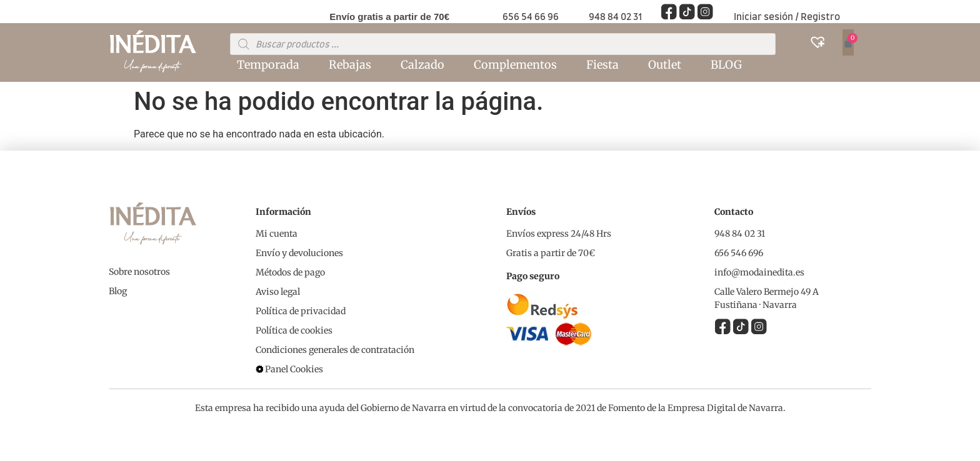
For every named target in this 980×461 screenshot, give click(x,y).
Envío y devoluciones (299, 253)
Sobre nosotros (139, 272)
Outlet (665, 65)
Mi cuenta (277, 234)
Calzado (422, 65)
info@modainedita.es (759, 272)
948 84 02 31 (615, 17)
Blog (118, 291)
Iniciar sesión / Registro (787, 17)
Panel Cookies (294, 369)
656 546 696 (739, 253)
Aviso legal (278, 292)
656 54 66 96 (531, 17)
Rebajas (350, 65)
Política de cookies (294, 330)
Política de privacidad (301, 311)
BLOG (726, 65)
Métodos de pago (290, 272)
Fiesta (602, 65)
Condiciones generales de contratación (335, 350)
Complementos (515, 65)
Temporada (268, 65)
